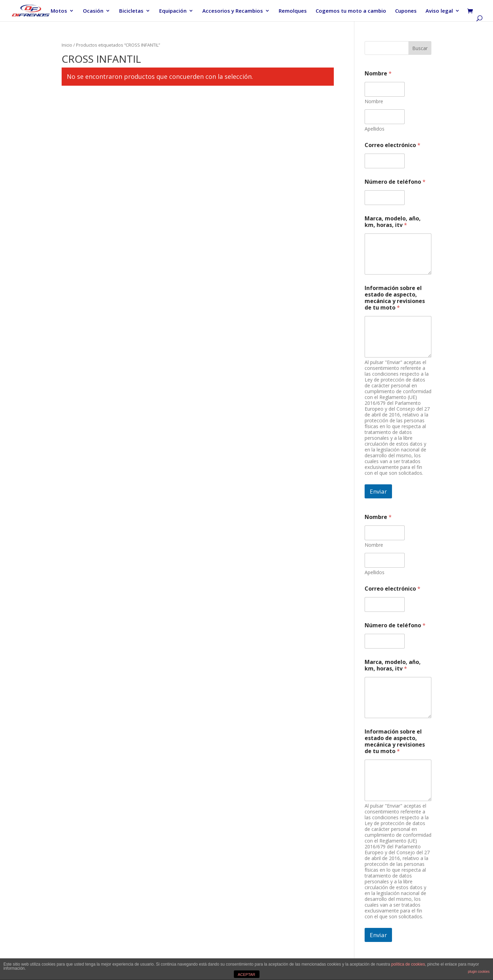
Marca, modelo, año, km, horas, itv (393, 222)
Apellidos (375, 129)
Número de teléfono (395, 182)
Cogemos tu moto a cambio (351, 11)
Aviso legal (439, 11)
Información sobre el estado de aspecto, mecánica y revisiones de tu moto (395, 298)
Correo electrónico (393, 145)
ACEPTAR (246, 975)
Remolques (293, 11)
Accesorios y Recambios (233, 11)
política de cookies (408, 964)
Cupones (406, 11)
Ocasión (93, 11)
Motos (59, 11)
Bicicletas (131, 11)
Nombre (374, 101)
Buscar (420, 48)
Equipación (173, 11)
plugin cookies (479, 972)
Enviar (378, 491)
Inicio (67, 45)
